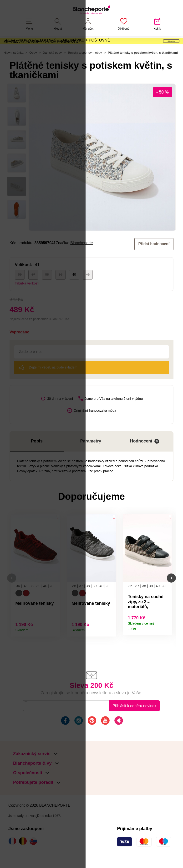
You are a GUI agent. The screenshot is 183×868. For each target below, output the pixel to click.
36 (20, 288)
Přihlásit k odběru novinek (134, 721)
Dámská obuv (52, 66)
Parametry (91, 454)
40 (74, 288)
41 (88, 288)
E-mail (32, 721)
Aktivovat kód (152, 47)
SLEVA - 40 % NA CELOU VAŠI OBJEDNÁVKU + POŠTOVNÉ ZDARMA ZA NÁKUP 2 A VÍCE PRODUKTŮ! (57, 46)
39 (61, 288)
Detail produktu (54, 643)
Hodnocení (145, 455)
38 (47, 288)
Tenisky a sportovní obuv (85, 66)
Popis (37, 454)
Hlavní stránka (13, 66)
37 (33, 288)
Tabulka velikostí (27, 297)
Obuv (33, 66)
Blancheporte (82, 257)
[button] (12, 592)
